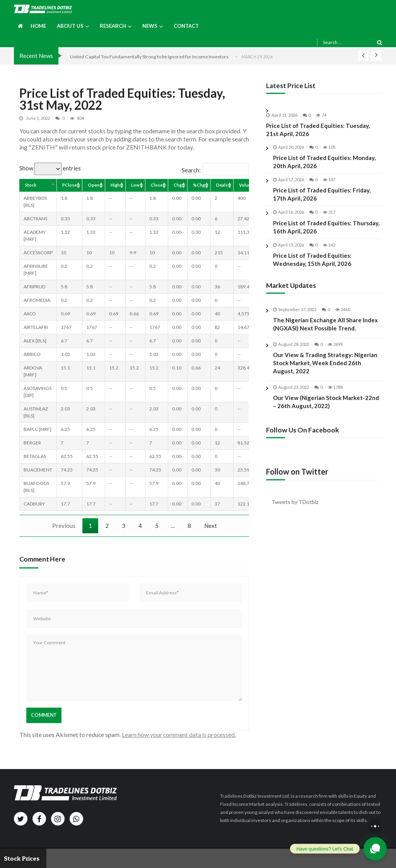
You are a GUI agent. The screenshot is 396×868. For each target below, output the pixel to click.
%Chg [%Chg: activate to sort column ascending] (199, 185)
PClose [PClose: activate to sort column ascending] (69, 185)
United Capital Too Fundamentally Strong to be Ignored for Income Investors (149, 57)
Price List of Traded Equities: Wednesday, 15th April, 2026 (312, 260)
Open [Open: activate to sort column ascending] (94, 185)
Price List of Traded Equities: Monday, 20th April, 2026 (324, 162)
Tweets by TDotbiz (295, 502)
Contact (186, 26)
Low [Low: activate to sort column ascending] (135, 185)
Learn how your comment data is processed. (179, 734)
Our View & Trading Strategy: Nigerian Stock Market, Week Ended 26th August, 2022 (325, 369)
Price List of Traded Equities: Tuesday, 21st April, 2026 (318, 130)
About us (70, 26)
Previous (64, 526)
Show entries (50, 168)
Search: (215, 170)
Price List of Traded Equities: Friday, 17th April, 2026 (322, 194)
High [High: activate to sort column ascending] (115, 185)
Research (113, 26)
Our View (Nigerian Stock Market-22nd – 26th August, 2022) (326, 408)
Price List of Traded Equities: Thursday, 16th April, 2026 (326, 227)
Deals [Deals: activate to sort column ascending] (222, 185)
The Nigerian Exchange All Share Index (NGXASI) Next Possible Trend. (325, 330)
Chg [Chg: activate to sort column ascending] (178, 185)
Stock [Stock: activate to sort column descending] (31, 185)
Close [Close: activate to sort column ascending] (157, 185)
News (150, 26)
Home (38, 26)
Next (211, 526)
